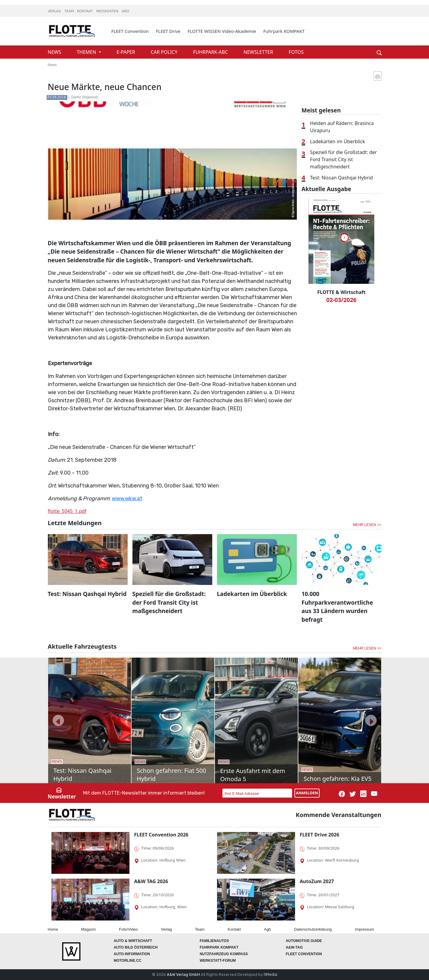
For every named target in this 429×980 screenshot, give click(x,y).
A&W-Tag (294, 947)
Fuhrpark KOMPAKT (284, 31)
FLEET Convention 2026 (161, 835)
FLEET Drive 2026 (320, 835)
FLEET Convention (130, 31)
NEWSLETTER (259, 52)
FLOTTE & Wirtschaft (341, 292)
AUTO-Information (132, 954)
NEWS (55, 52)
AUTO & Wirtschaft (133, 941)
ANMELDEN (307, 793)
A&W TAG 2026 (151, 881)
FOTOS (296, 52)
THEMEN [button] (87, 52)
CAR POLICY (165, 52)
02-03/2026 (342, 300)
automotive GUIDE (304, 941)
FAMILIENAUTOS (214, 941)
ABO (125, 11)
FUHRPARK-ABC (211, 52)
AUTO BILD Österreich (136, 947)
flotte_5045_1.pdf (67, 511)
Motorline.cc (127, 961)
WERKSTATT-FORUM (218, 961)
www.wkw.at (127, 499)
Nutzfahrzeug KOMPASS (224, 954)
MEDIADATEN (108, 11)
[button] (58, 720)
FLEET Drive (168, 31)
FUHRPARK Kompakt (219, 947)
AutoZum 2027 (317, 881)
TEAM (70, 11)
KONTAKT (86, 11)
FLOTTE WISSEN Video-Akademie (222, 31)
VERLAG (55, 11)
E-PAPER (126, 52)
